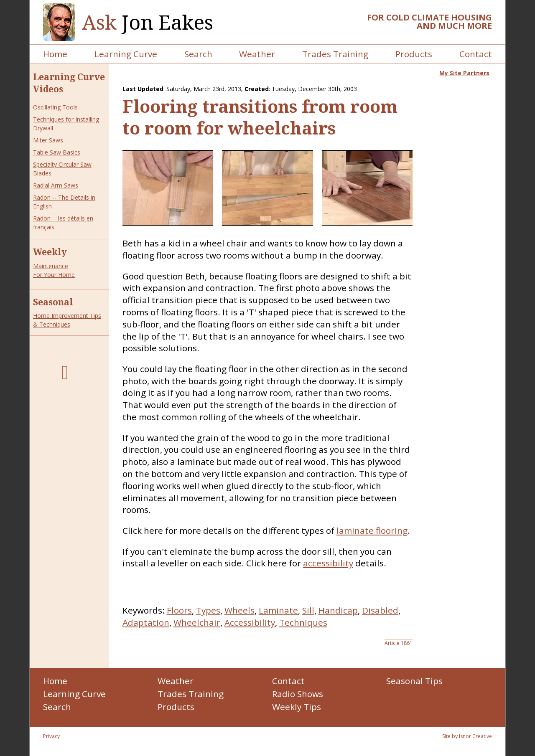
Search (198, 54)
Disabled (380, 610)
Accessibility (250, 622)
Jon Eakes (148, 22)
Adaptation (146, 622)
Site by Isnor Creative (467, 736)
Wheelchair (197, 622)
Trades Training (335, 54)
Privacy (51, 736)
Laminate (278, 610)
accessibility (328, 563)
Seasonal (53, 302)
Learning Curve (126, 54)
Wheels (239, 610)
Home (55, 54)
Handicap (338, 610)
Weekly (50, 252)
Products (414, 54)
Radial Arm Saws (56, 185)
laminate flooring (372, 530)
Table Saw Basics (57, 152)
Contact (476, 54)
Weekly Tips (297, 707)
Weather (257, 54)
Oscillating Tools (55, 107)
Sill (308, 610)
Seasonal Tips (414, 681)
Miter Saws (48, 140)
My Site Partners (464, 73)
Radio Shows (298, 694)
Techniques (303, 622)
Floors (179, 610)
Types (208, 610)
